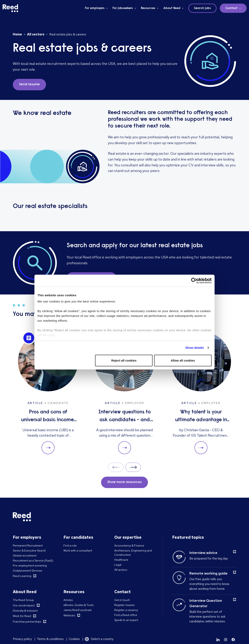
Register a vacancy (126, 610)
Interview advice (203, 553)
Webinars (69, 615)
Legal (118, 565)
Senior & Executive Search (29, 551)
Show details (195, 348)
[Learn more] (218, 640)
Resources (148, 8)
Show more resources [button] (124, 482)
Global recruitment (25, 556)
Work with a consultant (78, 551)
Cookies (74, 639)
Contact (231, 8)
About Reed (172, 8)
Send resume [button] (29, 84)
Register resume (124, 605)
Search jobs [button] (202, 8)
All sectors (36, 34)
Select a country (102, 639)
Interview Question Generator (206, 603)
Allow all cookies (183, 360)
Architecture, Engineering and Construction (133, 553)
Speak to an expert (126, 620)
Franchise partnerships (27, 622)
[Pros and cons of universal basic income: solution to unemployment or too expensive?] (48, 393)
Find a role (70, 546)
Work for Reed (22, 616)
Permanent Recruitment (28, 546)
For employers (95, 8)
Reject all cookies (124, 360)
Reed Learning (22, 576)
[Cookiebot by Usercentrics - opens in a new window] (194, 281)
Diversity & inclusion (25, 611)
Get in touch (122, 600)
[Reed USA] (10, 8)
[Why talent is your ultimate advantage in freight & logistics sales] (201, 393)
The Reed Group (23, 600)
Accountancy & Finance (129, 546)
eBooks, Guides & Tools (78, 605)
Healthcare (121, 560)
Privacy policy (22, 639)
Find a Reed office (126, 615)
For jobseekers (123, 8)
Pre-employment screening (30, 566)
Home (17, 34)
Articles (68, 600)
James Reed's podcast (77, 610)
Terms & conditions (50, 639)
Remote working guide (208, 573)
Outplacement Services (27, 571)
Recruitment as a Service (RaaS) (33, 561)
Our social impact (24, 605)
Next (133, 467)
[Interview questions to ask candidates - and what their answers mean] (124, 393)
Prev (116, 467)
